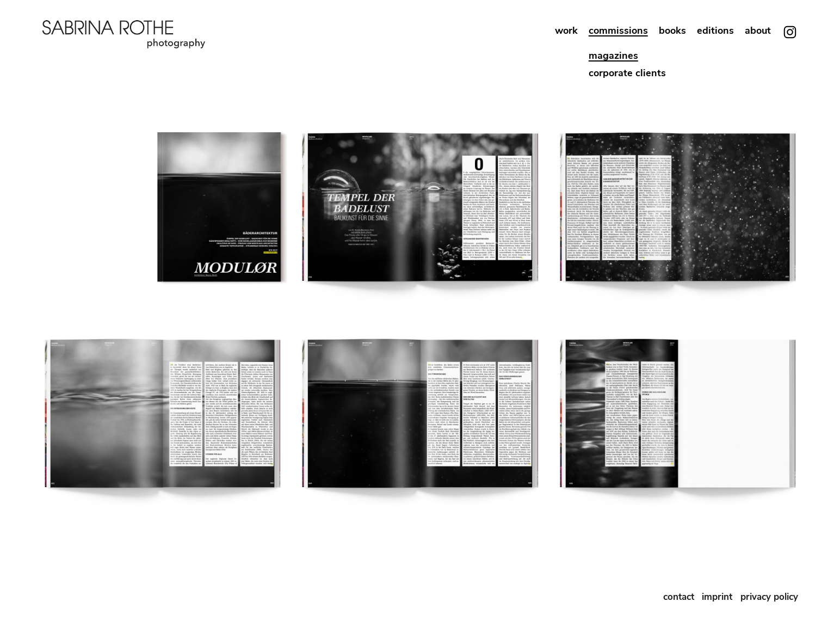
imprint (718, 597)
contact (679, 597)
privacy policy (769, 597)
